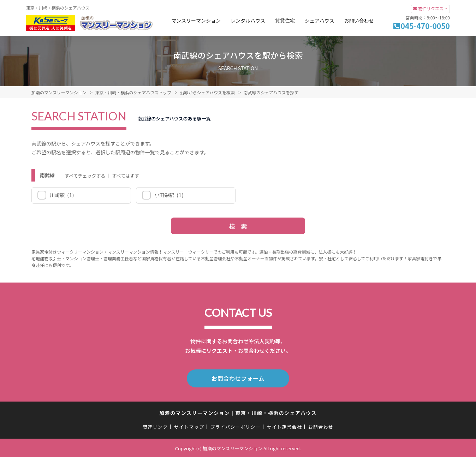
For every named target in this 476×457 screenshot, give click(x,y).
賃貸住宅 (285, 20)
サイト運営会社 (284, 426)
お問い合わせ (359, 20)
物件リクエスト (433, 8)
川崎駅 (62, 195)
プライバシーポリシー (235, 426)
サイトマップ (189, 426)
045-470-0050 (425, 26)
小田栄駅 (169, 195)
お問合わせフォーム (238, 378)
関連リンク (155, 426)
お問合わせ (321, 426)
